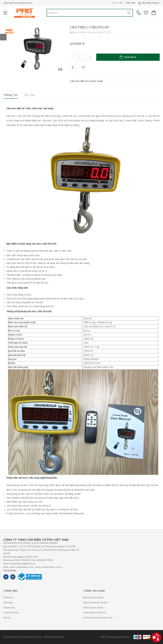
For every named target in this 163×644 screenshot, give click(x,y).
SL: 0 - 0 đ (118, 3)
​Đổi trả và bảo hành (93, 608)
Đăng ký (156, 3)
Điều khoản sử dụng (93, 597)
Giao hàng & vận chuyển (95, 602)
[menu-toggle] (5, 13)
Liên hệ (7, 618)
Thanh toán (130, 3)
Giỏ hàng (8, 602)
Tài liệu (29, 95)
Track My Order (11, 612)
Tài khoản (8, 597)
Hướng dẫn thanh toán (95, 612)
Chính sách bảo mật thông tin (98, 618)
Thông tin (10, 95)
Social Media (10, 570)
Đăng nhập (145, 3)
